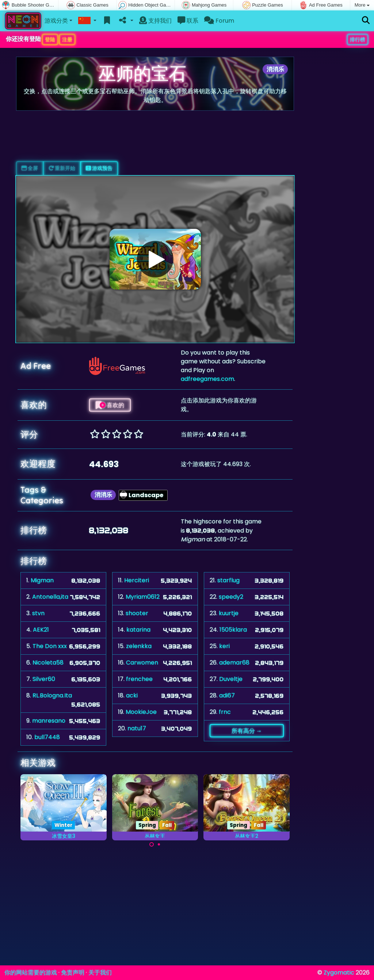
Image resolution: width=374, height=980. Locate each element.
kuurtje (229, 613)
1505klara (233, 630)
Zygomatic (339, 973)
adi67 (227, 695)
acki (132, 695)
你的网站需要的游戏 (31, 973)
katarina (138, 630)
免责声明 (73, 973)
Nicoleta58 (48, 663)
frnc (225, 712)
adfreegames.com (207, 379)
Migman (42, 580)
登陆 (50, 39)
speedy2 (231, 597)
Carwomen (142, 663)
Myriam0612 (143, 597)
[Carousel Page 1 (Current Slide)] (152, 844)
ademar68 (234, 663)
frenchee (139, 679)
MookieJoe (141, 712)
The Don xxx (50, 646)
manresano (49, 721)
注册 (67, 39)
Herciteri (137, 580)
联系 (188, 21)
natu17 (137, 728)
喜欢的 (110, 405)
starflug (228, 580)
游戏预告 (99, 168)
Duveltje (231, 679)
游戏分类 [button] (56, 21)
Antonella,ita (50, 597)
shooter (137, 613)
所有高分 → (247, 731)
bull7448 (47, 737)
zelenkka (139, 646)
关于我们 (100, 973)
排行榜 (358, 39)
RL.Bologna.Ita (52, 695)
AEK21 (41, 630)
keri (224, 646)
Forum (219, 21)
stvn (38, 613)
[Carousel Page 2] (159, 844)
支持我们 (155, 21)
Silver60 (44, 679)
